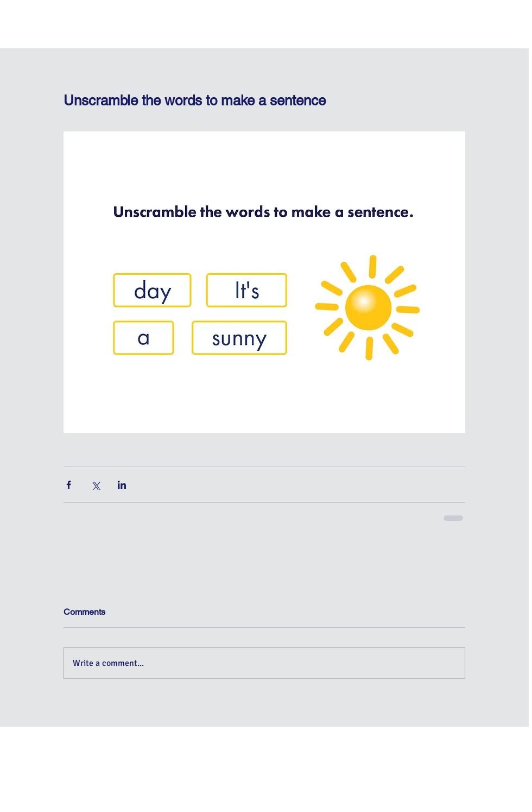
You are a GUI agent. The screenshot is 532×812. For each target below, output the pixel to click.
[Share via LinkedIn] (122, 485)
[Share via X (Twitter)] (95, 485)
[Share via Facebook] (69, 485)
